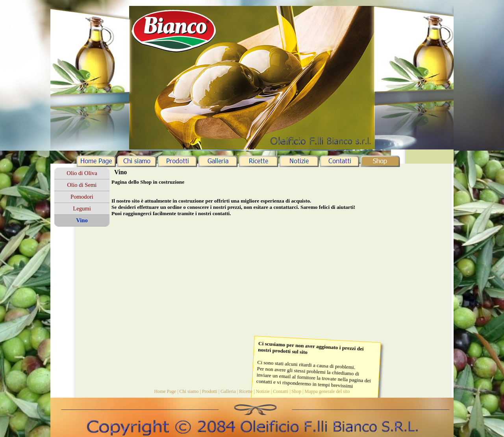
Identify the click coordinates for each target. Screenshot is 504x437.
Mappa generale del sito (327, 391)
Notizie (263, 391)
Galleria (228, 391)
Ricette (246, 391)
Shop (296, 391)
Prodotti (210, 391)
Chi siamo (189, 391)
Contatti (281, 391)
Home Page (165, 391)
